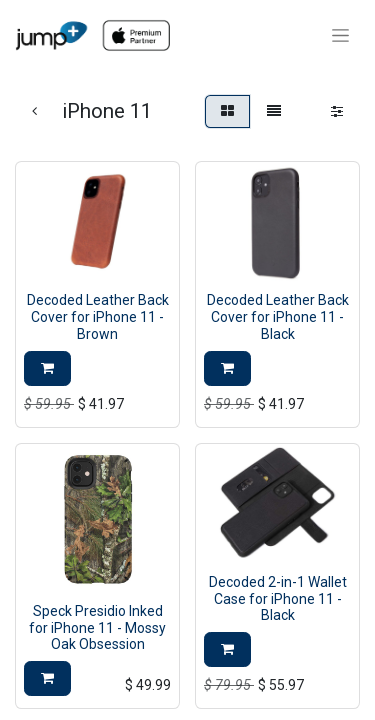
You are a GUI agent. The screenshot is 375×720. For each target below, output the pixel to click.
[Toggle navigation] (340, 36)
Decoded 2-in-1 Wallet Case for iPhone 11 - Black (278, 599)
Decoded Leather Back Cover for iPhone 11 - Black (278, 317)
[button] (47, 368)
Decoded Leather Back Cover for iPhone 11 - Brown (98, 317)
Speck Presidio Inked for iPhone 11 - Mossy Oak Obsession (97, 628)
